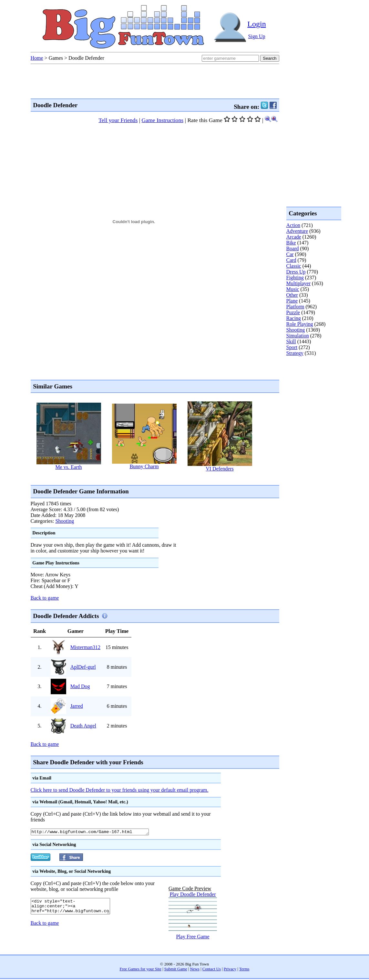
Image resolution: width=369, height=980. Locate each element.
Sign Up (257, 36)
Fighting (295, 278)
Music (293, 289)
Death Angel (83, 726)
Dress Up (296, 272)
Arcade (294, 237)
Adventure (297, 231)
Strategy (295, 353)
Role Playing (300, 324)
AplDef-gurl (83, 667)
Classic (294, 266)
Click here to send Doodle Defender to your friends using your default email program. (120, 790)
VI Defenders (220, 469)
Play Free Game (193, 938)
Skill (291, 341)
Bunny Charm (144, 466)
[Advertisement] (148, 478)
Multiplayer (299, 283)
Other (292, 295)
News (195, 970)
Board (293, 248)
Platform (295, 307)
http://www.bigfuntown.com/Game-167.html (97, 832)
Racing (294, 318)
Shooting (65, 521)
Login (256, 24)
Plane (292, 301)
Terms (244, 970)
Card (291, 260)
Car (290, 254)
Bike (291, 243)
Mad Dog (80, 686)
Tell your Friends (118, 120)
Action (293, 225)
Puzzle (293, 312)
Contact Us (212, 970)
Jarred (77, 706)
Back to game (45, 598)
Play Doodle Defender (193, 895)
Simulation (298, 336)
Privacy (230, 970)
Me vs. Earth (68, 467)
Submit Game (176, 970)
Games (56, 58)
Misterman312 (85, 647)
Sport (292, 347)
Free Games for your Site (141, 970)
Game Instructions (163, 120)
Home (37, 58)
